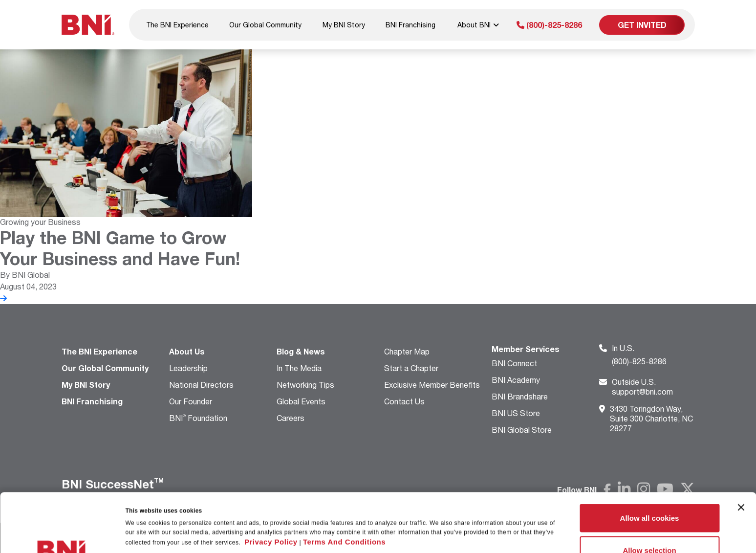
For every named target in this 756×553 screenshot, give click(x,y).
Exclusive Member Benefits (432, 385)
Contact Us (404, 401)
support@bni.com (642, 387)
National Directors (201, 385)
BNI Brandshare (520, 396)
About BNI (478, 25)
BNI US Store (516, 413)
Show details (500, 517)
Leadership (188, 368)
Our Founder (191, 401)
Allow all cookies (650, 463)
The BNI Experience (177, 25)
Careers (291, 418)
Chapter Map (407, 351)
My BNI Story (344, 25)
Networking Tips (305, 385)
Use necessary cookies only (649, 527)
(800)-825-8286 (549, 25)
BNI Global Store (522, 430)
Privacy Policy (271, 487)
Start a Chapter (411, 368)
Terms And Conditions (344, 487)
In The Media (299, 368)
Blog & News (301, 351)
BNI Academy (516, 380)
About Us (187, 351)
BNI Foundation (198, 418)
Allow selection (649, 495)
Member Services (526, 349)
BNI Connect (514, 363)
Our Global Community (265, 25)
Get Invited (642, 25)
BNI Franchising (410, 25)
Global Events (301, 401)
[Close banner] (741, 452)
